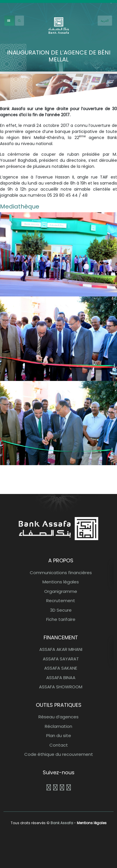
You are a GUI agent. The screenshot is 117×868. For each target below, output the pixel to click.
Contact (59, 745)
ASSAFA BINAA (61, 678)
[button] (58, 254)
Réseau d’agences (58, 717)
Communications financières (61, 573)
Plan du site (59, 735)
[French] (105, 21)
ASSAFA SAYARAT (61, 659)
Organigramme (61, 591)
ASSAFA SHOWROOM (61, 687)
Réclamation (58, 726)
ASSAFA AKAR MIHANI (61, 649)
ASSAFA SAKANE (61, 668)
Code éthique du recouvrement (59, 754)
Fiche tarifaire (61, 619)
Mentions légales (61, 582)
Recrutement (61, 601)
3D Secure (61, 610)
